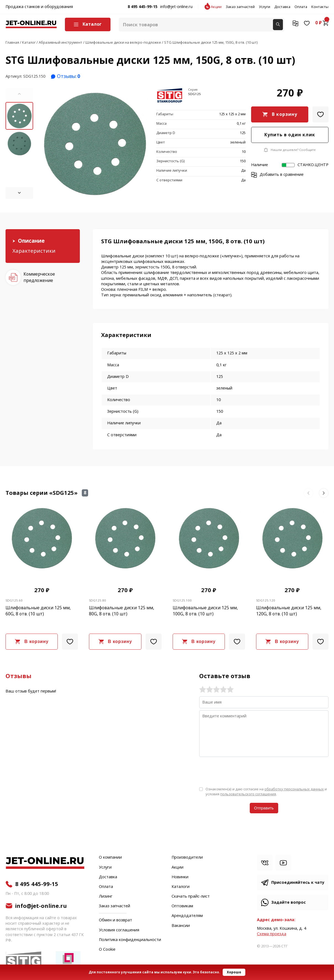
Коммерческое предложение (39, 277)
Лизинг (106, 897)
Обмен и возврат (115, 920)
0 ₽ (322, 23)
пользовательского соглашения (248, 794)
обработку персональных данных (294, 789)
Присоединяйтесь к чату (298, 883)
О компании (110, 858)
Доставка (282, 7)
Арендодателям (187, 916)
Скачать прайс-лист (191, 897)
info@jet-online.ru (176, 7)
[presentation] (241, 771)
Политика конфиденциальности (130, 940)
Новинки (180, 877)
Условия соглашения (119, 930)
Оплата (301, 7)
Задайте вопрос (289, 902)
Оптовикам (182, 906)
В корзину (285, 114)
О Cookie (107, 950)
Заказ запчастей (240, 7)
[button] (19, 94)
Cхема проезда (272, 934)
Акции (216, 7)
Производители (187, 858)
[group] (95, 143)
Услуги (265, 7)
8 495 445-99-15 (143, 7)
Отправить (264, 808)
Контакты (320, 7)
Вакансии (181, 926)
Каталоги (181, 887)
